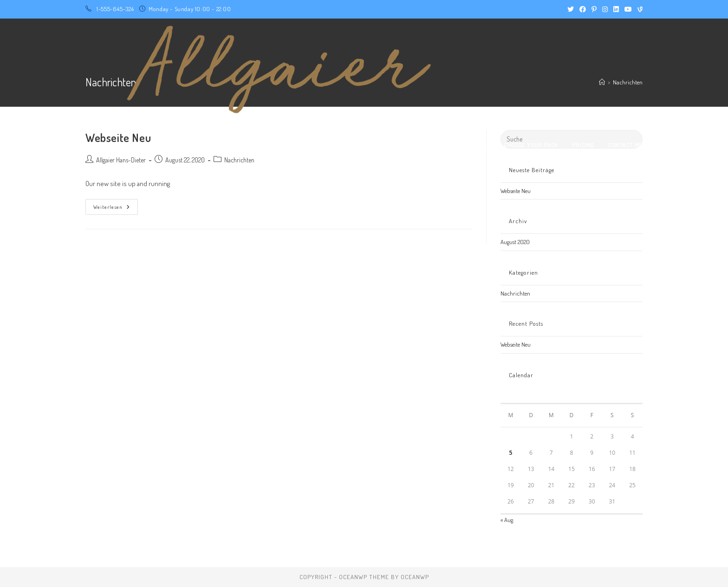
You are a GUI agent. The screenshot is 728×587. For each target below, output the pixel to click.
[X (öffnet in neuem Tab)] (571, 9)
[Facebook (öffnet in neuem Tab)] (583, 9)
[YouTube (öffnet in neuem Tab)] (628, 9)
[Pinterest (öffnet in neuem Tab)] (594, 9)
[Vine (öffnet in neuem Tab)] (639, 9)
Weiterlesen (116, 205)
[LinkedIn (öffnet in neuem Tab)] (616, 9)
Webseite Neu (516, 191)
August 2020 (515, 242)
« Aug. (507, 520)
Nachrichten (515, 293)
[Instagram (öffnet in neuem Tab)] (605, 9)
